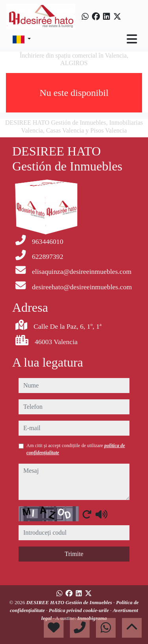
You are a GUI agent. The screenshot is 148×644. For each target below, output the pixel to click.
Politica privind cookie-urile (80, 610)
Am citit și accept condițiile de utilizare (76, 449)
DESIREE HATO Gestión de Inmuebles (70, 602)
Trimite (74, 554)
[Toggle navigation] (132, 39)
